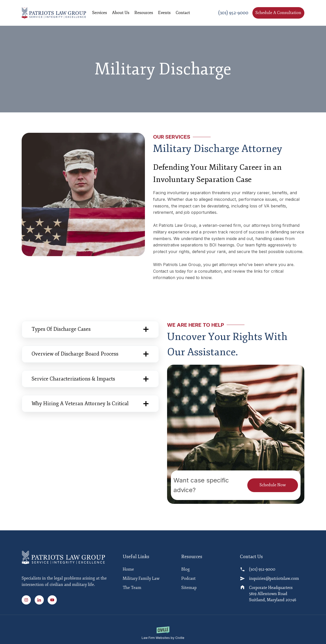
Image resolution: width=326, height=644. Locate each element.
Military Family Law (141, 580)
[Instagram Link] (28, 600)
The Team (132, 589)
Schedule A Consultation (278, 13)
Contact (183, 13)
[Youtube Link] (52, 600)
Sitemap (189, 589)
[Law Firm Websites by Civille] (163, 633)
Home (128, 570)
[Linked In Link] (41, 600)
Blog (186, 570)
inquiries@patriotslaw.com (274, 580)
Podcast (188, 580)
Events (164, 13)
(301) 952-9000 (233, 13)
